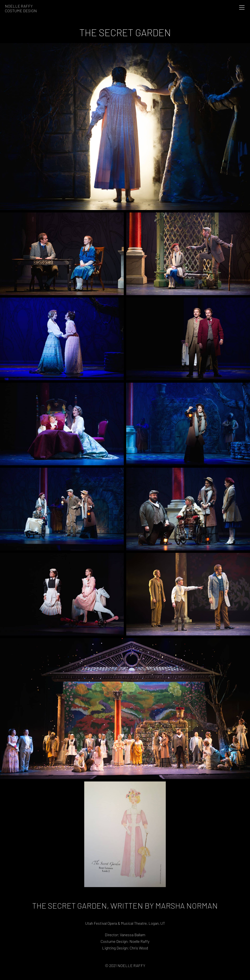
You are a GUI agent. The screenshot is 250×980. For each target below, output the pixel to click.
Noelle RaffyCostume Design (21, 8)
